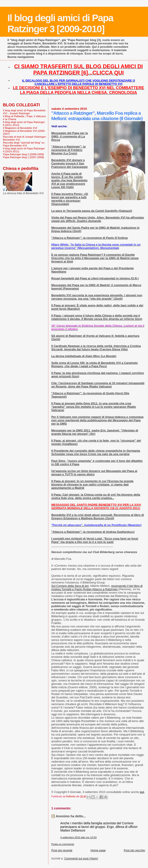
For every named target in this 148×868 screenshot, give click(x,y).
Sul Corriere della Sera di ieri (70, 586)
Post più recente (62, 850)
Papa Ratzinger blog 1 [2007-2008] (23, 157)
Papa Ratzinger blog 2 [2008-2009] (23, 154)
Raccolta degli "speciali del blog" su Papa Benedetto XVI (24, 144)
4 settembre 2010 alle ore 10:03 (78, 837)
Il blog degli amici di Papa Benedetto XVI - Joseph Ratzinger (24, 112)
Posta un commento (63, 844)
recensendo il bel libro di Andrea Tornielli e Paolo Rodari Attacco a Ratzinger (97, 588)
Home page (98, 850)
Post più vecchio (134, 850)
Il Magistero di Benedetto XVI (20, 128)
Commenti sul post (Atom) (81, 858)
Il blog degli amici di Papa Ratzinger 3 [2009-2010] (60, 23)
